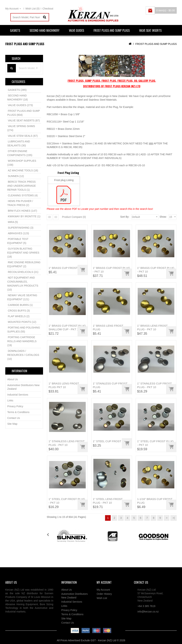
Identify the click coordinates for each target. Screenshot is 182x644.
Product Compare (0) (74, 217)
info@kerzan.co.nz (148, 612)
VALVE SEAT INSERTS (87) (24, 120)
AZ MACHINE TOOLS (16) (23, 170)
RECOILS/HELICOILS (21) (23, 272)
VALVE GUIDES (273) (20, 105)
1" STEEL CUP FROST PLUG (111, 441)
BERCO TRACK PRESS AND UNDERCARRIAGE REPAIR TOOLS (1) (22, 186)
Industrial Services (18, 395)
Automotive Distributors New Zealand (23, 387)
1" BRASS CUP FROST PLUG (67, 268)
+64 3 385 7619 (146, 606)
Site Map (12, 424)
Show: (163, 217)
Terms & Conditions (18, 412)
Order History (104, 594)
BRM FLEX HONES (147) (22, 211)
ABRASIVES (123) (18, 233)
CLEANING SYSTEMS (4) (23, 195)
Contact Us (14, 418)
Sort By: (125, 217)
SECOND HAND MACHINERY (44, 30)
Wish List (102, 598)
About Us (13, 379)
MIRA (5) (13, 222)
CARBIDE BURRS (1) (20, 305)
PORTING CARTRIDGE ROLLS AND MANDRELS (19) (22, 341)
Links (10, 400)
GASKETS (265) (17, 90)
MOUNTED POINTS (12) (22, 322)
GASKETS (15, 30)
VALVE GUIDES (77, 30)
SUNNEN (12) (16, 176)
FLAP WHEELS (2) (19, 316)
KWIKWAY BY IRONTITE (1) (24, 216)
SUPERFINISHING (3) (21, 228)
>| (174, 518)
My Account (103, 590)
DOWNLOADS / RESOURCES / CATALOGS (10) (23, 355)
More (13, 37)
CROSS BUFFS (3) (19, 311)
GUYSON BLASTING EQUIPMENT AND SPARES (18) (23, 253)
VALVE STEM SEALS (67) (23, 136)
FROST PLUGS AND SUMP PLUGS (112, 30)
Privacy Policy (15, 406)
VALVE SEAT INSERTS (150, 30)
